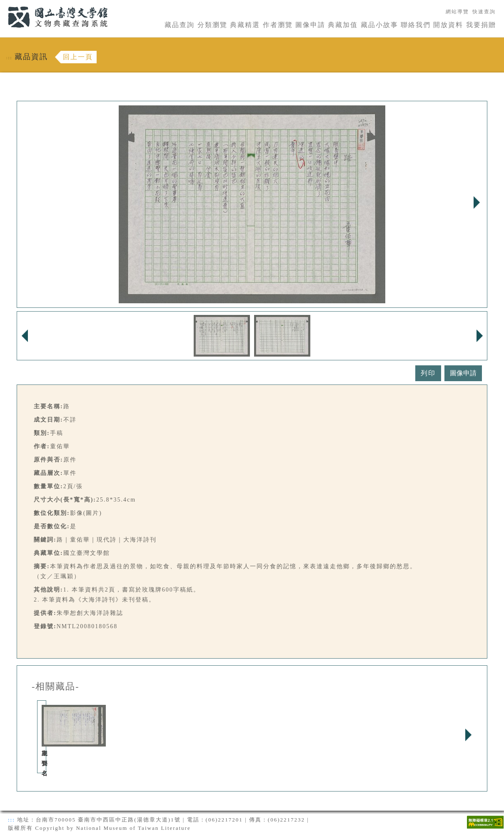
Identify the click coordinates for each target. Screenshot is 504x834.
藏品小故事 (379, 25)
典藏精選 (245, 25)
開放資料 (448, 25)
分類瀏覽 (212, 25)
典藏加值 (343, 25)
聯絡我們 (416, 25)
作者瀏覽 (278, 25)
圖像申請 (310, 25)
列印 (428, 373)
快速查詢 (484, 12)
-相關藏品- (56, 687)
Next (477, 202)
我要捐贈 (481, 25)
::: (3, 5)
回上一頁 (78, 57)
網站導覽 (457, 12)
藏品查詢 (180, 25)
